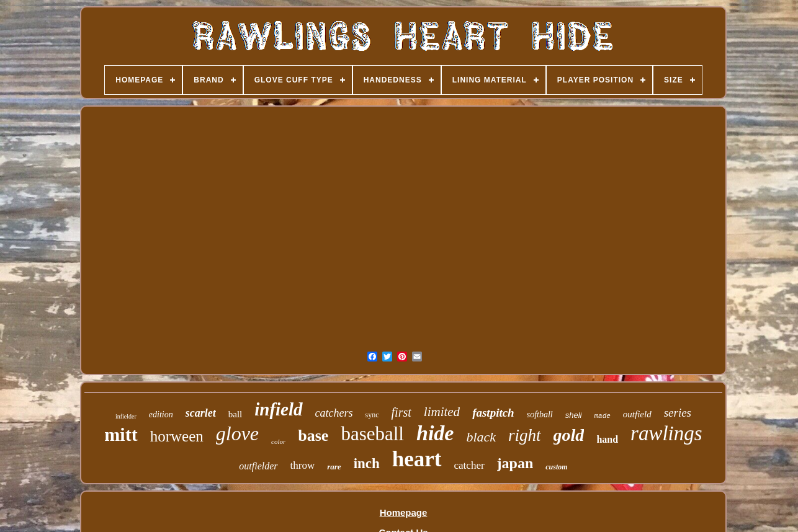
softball (540, 415)
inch (367, 463)
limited (442, 412)
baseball (372, 434)
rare (334, 467)
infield (278, 409)
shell (574, 415)
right (525, 435)
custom (556, 467)
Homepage (404, 512)
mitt (121, 434)
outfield (637, 414)
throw (303, 465)
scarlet (201, 413)
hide (435, 433)
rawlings (666, 433)
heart (417, 459)
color (278, 441)
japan (515, 463)
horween (177, 436)
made (602, 416)
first (401, 412)
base (313, 436)
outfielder (258, 466)
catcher (469, 465)
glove (237, 433)
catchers (334, 413)
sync (372, 415)
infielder (126, 416)
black (481, 437)
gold (569, 435)
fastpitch (493, 413)
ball (235, 414)
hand (607, 439)
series (678, 413)
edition (161, 415)
